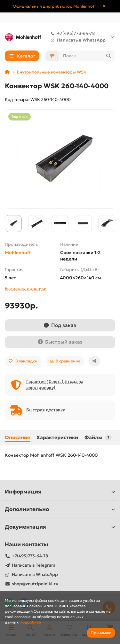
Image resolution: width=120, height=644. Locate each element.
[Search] (87, 56)
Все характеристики (26, 288)
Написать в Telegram (34, 565)
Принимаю (101, 633)
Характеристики (57, 437)
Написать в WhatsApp (77, 40)
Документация (60, 527)
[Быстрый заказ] (60, 342)
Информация (60, 492)
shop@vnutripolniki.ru (35, 584)
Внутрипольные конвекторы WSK (52, 72)
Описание (17, 437)
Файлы (98, 437)
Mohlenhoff (18, 252)
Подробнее (30, 622)
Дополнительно (60, 509)
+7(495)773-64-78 (71, 33)
